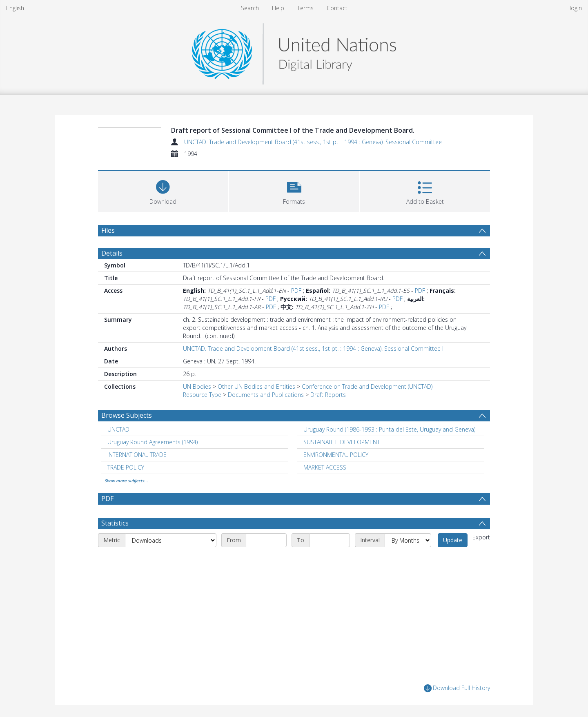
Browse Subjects (127, 415)
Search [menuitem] (250, 8)
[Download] (163, 190)
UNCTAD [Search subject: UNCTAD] (118, 429)
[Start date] (266, 540)
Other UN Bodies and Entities (256, 386)
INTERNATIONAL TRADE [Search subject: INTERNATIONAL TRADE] (137, 455)
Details (112, 253)
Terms (305, 8)
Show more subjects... (126, 481)
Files (108, 230)
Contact (337, 8)
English (15, 8)
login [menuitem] (576, 8)
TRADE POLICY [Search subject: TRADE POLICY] (126, 467)
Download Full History (457, 688)
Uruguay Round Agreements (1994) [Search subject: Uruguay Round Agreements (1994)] (153, 442)
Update (453, 540)
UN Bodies (197, 386)
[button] (294, 190)
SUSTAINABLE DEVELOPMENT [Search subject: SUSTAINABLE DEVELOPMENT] (342, 442)
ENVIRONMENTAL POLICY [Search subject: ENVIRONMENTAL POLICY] (336, 455)
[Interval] (408, 540)
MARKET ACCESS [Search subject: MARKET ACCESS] (325, 467)
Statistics (115, 523)
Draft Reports (328, 395)
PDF (296, 291)
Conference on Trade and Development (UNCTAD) (367, 386)
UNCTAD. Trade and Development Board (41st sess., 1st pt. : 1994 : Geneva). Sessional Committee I (314, 142)
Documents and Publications (266, 395)
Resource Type (202, 395)
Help (278, 8)
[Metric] (171, 540)
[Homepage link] (294, 52)
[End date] (330, 540)
